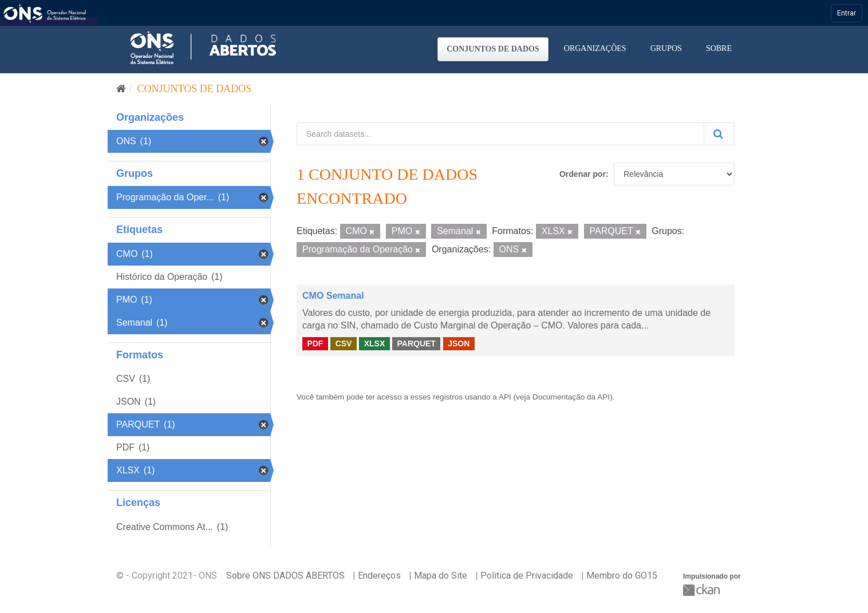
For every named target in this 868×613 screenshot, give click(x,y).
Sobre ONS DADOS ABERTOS (285, 576)
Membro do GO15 (622, 576)
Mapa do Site (441, 576)
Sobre (719, 48)
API (505, 397)
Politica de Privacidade (527, 576)
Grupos (666, 48)
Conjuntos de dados (493, 49)
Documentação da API (571, 397)
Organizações (595, 48)
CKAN (703, 590)
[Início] (121, 89)
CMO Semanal (333, 296)
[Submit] (719, 134)
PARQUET (416, 343)
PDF (315, 343)
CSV (344, 343)
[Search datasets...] (500, 134)
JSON (459, 343)
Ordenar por (583, 174)
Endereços (379, 576)
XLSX (375, 343)
